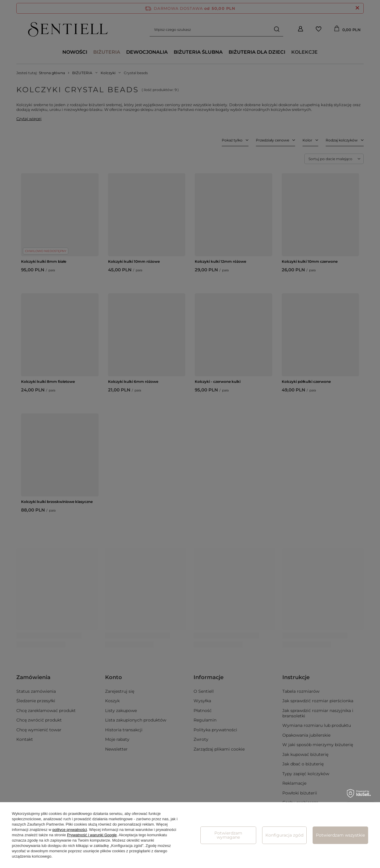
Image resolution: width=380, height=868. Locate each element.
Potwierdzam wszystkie (340, 835)
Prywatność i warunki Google (92, 835)
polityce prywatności (70, 830)
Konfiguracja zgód (284, 835)
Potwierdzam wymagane (228, 835)
